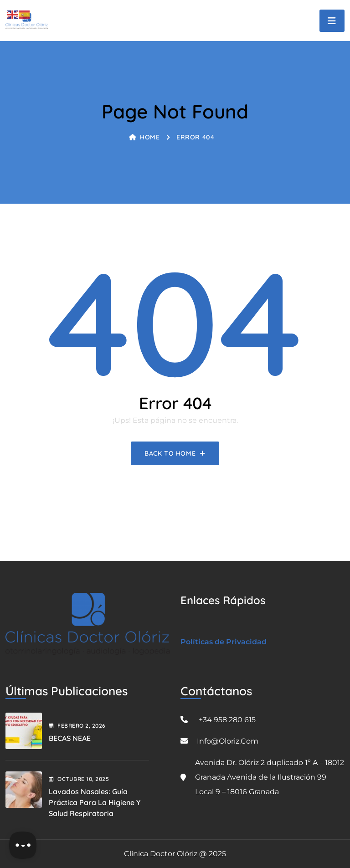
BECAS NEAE (70, 738)
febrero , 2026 (77, 726)
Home (144, 137)
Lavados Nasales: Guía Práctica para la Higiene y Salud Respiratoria (95, 802)
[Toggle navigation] (332, 21)
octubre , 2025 (79, 779)
